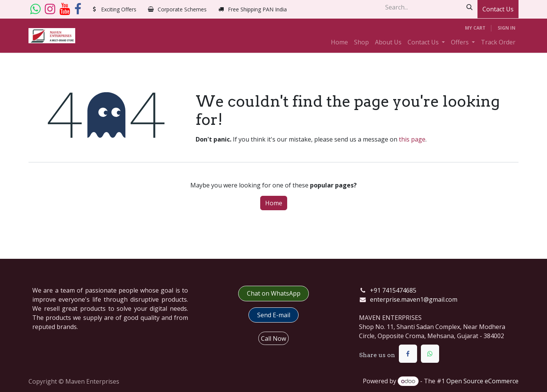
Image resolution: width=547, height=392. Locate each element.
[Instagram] (50, 9)
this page (412, 139)
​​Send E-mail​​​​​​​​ (274, 315)
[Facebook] (78, 9)
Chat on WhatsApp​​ (274, 293)
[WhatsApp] (430, 354)
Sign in (507, 28)
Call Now (273, 338)
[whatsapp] (35, 9)
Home (274, 203)
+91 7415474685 (393, 290)
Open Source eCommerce (482, 381)
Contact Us (498, 9)
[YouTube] (65, 9)
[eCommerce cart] (475, 28)
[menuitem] (339, 42)
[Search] (470, 7)
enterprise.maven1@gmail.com (414, 299)
